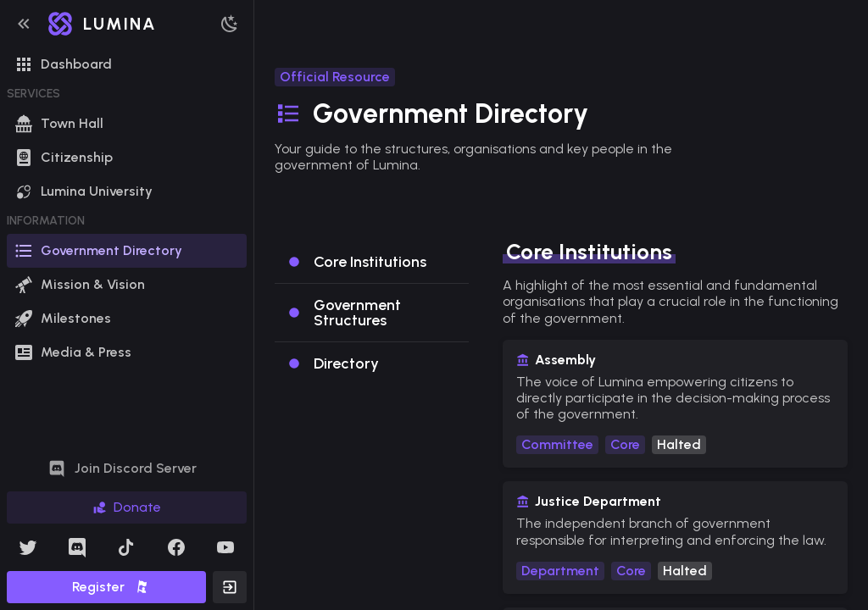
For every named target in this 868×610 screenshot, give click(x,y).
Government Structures (357, 313)
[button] (24, 24)
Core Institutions (370, 262)
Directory (346, 363)
